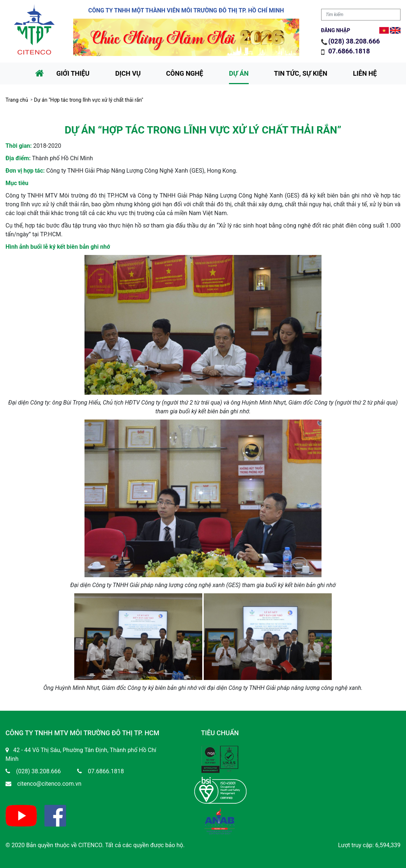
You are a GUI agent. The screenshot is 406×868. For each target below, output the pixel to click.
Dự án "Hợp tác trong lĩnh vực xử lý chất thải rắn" (89, 100)
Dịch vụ (128, 73)
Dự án (239, 73)
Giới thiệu (73, 73)
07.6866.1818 (350, 51)
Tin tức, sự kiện (301, 73)
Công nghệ (185, 73)
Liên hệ (365, 73)
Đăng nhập (336, 30)
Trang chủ (17, 100)
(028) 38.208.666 (354, 41)
